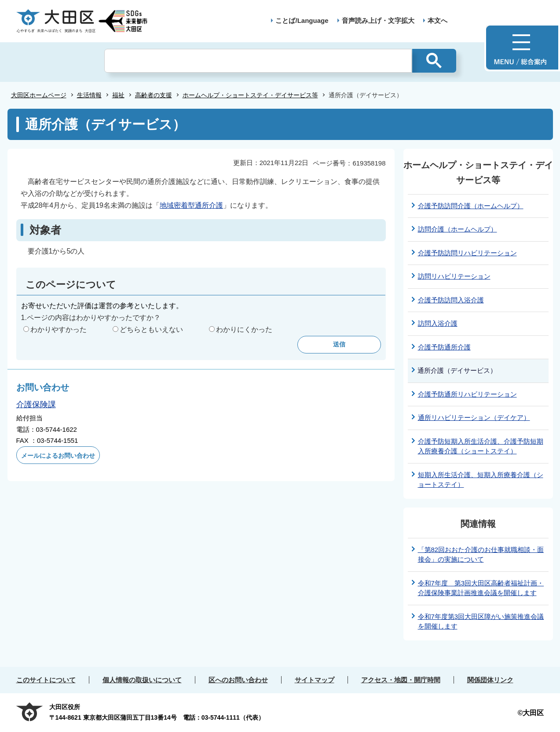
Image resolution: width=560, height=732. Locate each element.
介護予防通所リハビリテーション (467, 394)
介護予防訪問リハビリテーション (467, 253)
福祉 (118, 95)
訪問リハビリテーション (454, 276)
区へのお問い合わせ (238, 680)
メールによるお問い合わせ (58, 456)
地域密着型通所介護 (191, 205)
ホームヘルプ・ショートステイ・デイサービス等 (250, 95)
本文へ (437, 20)
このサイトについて (46, 680)
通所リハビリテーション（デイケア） (474, 417)
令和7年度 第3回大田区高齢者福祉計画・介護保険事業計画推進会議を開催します (481, 588)
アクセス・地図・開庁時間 (401, 680)
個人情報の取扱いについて (142, 680)
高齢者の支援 (154, 95)
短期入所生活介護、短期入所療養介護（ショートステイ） (481, 480)
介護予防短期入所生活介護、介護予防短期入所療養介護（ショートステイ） (481, 446)
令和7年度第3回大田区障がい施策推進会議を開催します (481, 622)
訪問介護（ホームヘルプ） (458, 229)
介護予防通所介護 (444, 347)
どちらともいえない (151, 329)
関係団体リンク (490, 680)
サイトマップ (315, 680)
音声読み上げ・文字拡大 (378, 20)
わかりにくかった (244, 329)
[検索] (258, 61)
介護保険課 (36, 405)
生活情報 (89, 95)
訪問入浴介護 (438, 323)
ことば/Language (302, 20)
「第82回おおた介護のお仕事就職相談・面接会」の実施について (481, 555)
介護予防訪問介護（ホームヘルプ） (471, 206)
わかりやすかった (59, 329)
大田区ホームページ (39, 95)
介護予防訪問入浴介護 (451, 300)
